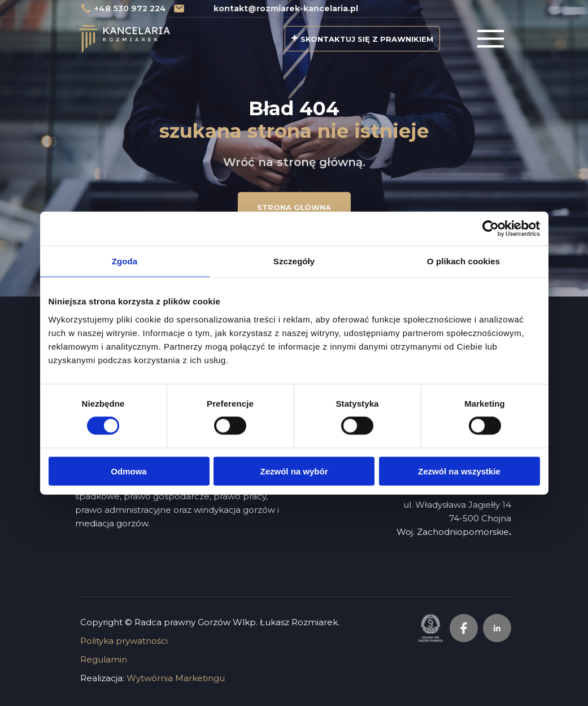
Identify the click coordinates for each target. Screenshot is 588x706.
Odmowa (129, 471)
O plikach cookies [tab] (463, 261)
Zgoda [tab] (125, 261)
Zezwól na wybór (294, 471)
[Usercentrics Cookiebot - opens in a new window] (491, 229)
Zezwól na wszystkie (459, 471)
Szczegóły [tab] (294, 261)
